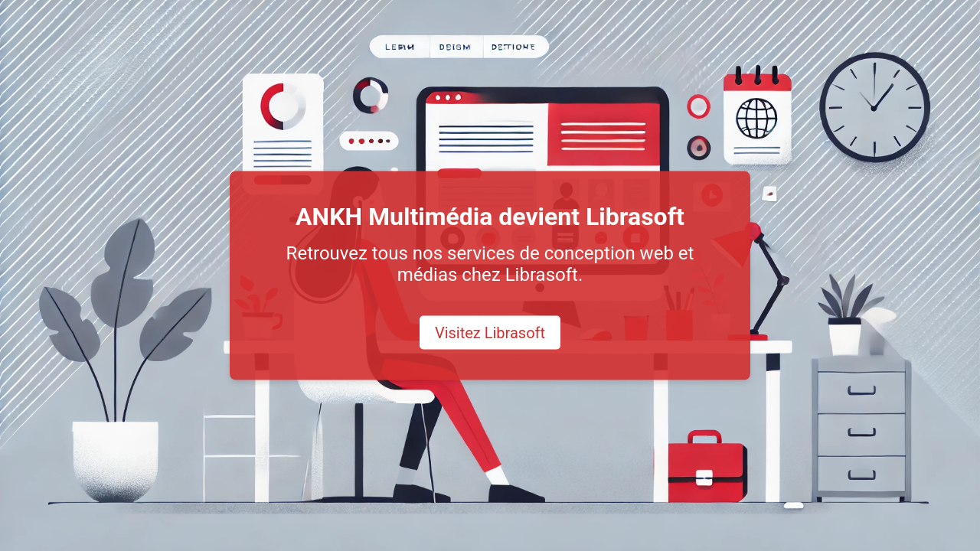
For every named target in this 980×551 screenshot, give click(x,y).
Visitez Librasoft (490, 333)
